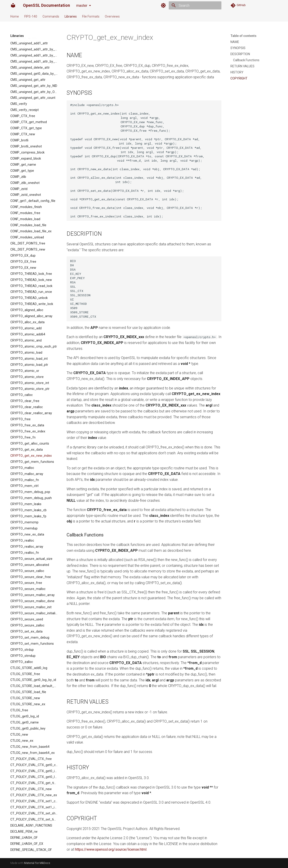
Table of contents (243, 36)
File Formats (91, 16)
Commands (51, 16)
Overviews (112, 16)
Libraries (71, 16)
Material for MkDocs (37, 863)
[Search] (195, 5)
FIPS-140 (31, 16)
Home (15, 16)
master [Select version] (82, 6)
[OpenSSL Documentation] (13, 5)
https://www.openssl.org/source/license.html (111, 849)
